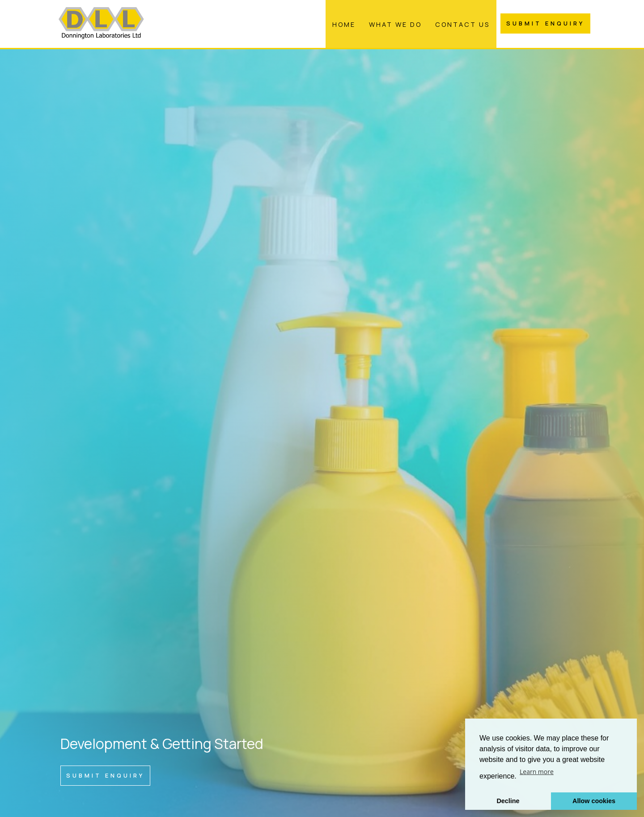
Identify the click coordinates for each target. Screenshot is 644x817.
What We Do (395, 24)
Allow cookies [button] (594, 801)
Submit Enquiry (545, 23)
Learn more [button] (537, 772)
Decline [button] (508, 801)
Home (344, 24)
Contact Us (462, 24)
